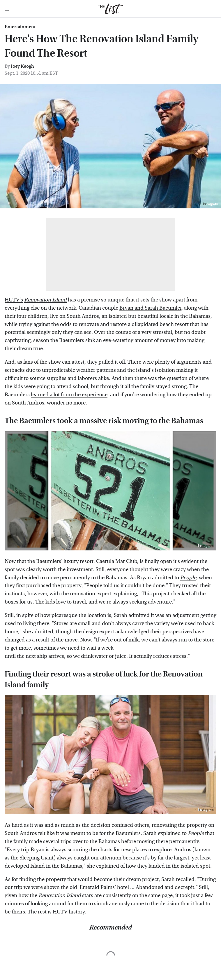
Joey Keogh (22, 66)
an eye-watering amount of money (136, 340)
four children (32, 316)
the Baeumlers (124, 833)
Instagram (210, 204)
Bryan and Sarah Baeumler (150, 308)
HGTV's (14, 300)
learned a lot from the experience (69, 395)
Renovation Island (45, 300)
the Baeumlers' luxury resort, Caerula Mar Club (82, 561)
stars (66, 896)
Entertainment (20, 27)
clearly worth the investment (60, 570)
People (188, 578)
